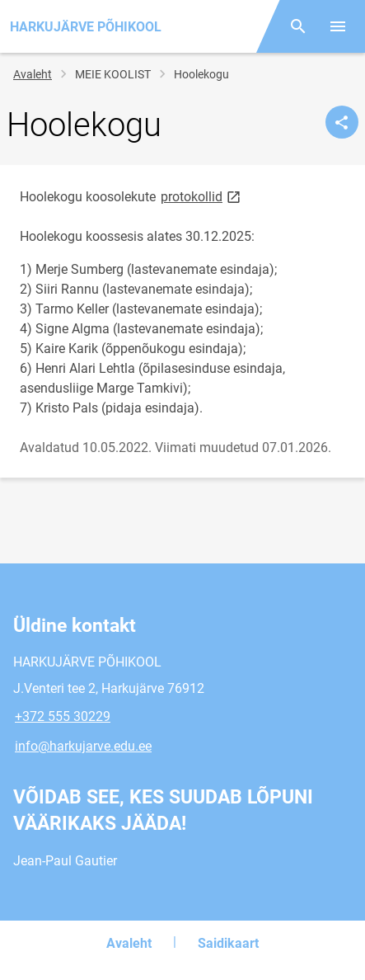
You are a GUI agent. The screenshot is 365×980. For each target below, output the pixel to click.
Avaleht (33, 74)
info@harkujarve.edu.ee (83, 746)
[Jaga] (342, 122)
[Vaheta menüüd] (338, 26)
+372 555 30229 (63, 716)
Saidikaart (228, 943)
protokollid (202, 196)
